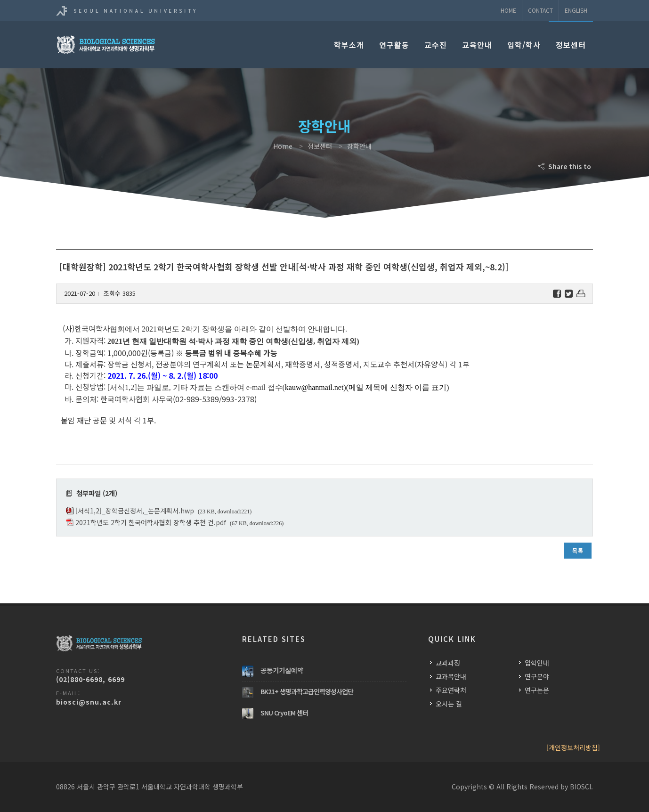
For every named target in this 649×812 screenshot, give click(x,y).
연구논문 (537, 690)
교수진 (436, 45)
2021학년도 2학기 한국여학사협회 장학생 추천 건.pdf (151, 522)
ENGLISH (576, 10)
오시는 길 (449, 704)
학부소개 (349, 45)
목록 (578, 550)
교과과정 (448, 663)
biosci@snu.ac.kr (89, 702)
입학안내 (537, 663)
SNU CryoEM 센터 (284, 713)
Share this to (565, 166)
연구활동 (394, 45)
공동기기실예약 (282, 670)
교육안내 (477, 45)
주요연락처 (451, 690)
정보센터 (571, 45)
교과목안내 (451, 676)
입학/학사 (524, 45)
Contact (540, 10)
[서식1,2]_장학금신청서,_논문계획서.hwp (135, 511)
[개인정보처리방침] (573, 747)
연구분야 (537, 676)
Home (508, 10)
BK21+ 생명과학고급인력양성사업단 (307, 691)
